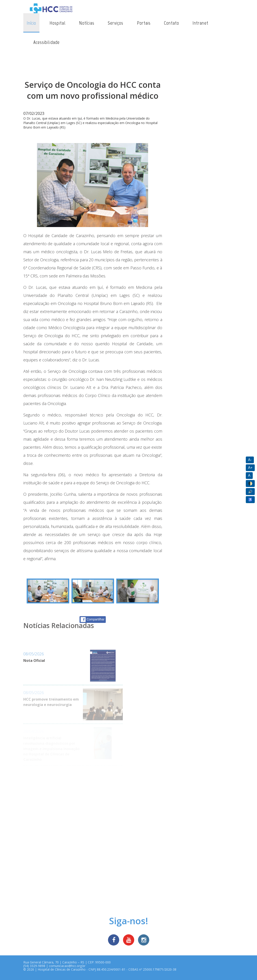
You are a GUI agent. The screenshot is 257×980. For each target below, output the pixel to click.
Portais (144, 23)
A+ (250, 468)
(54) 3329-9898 (34, 966)
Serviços (116, 23)
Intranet (200, 23)
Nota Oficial (34, 660)
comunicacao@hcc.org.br (67, 966)
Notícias (87, 23)
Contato (172, 23)
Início (31, 23)
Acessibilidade (46, 42)
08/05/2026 (34, 654)
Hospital (58, 23)
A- (250, 460)
